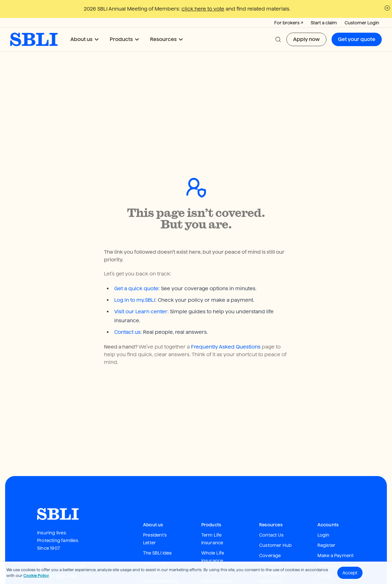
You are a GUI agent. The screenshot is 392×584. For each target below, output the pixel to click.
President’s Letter (155, 491)
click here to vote (203, 9)
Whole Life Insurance (213, 509)
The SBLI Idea (157, 505)
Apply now (306, 39)
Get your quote (357, 39)
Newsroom (155, 543)
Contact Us (271, 487)
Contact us (127, 284)
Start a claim (324, 23)
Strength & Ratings (155, 519)
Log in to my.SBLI (135, 252)
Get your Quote (276, 543)
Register (327, 497)
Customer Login (362, 23)
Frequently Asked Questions (226, 299)
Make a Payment (336, 507)
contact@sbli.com (61, 518)
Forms (325, 528)
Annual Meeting (160, 533)
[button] (278, 39)
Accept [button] (350, 573)
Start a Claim (331, 518)
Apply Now (271, 554)
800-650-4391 (57, 528)
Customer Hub (275, 497)
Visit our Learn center (141, 263)
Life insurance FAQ (217, 537)
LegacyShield (216, 523)
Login (324, 487)
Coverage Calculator (271, 511)
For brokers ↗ (289, 23)
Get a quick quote (136, 240)
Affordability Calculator (273, 529)
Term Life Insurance (212, 491)
